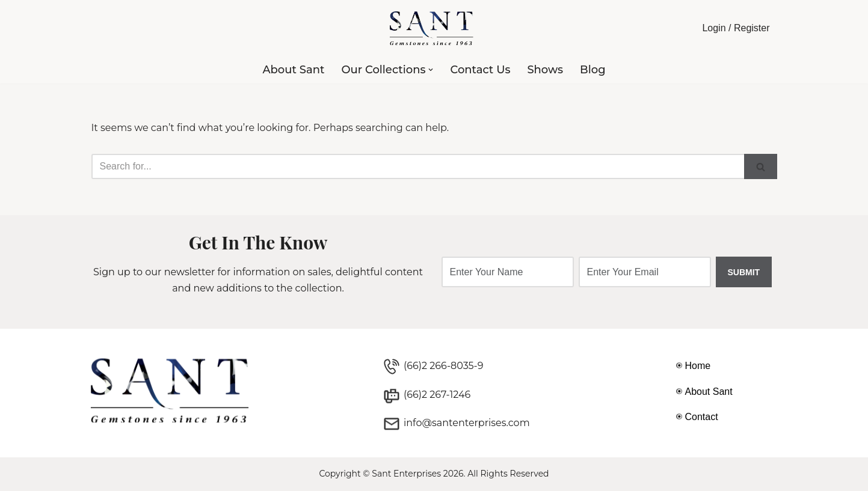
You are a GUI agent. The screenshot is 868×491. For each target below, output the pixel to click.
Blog (593, 70)
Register (752, 28)
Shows (545, 70)
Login (714, 28)
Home (698, 366)
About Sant (293, 70)
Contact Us (480, 70)
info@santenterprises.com (467, 423)
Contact (702, 417)
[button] (431, 70)
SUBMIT (744, 272)
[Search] (418, 166)
